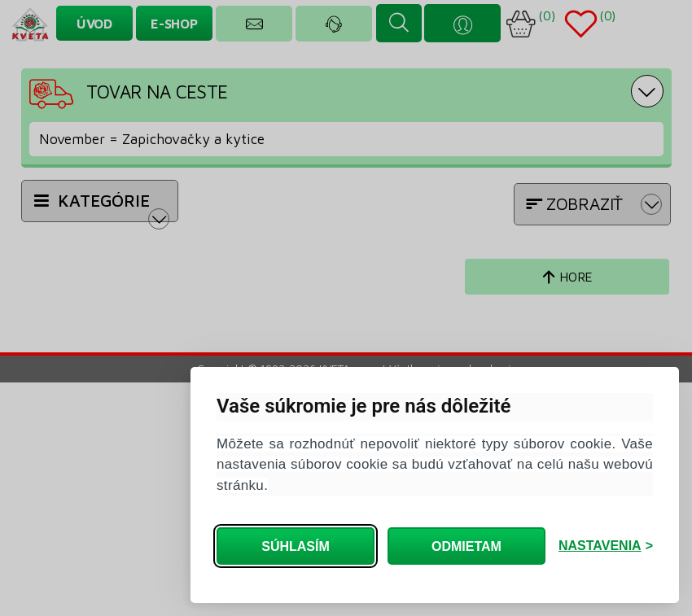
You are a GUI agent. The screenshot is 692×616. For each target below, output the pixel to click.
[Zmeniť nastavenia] (606, 546)
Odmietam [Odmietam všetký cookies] (466, 546)
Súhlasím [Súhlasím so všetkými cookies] (296, 546)
